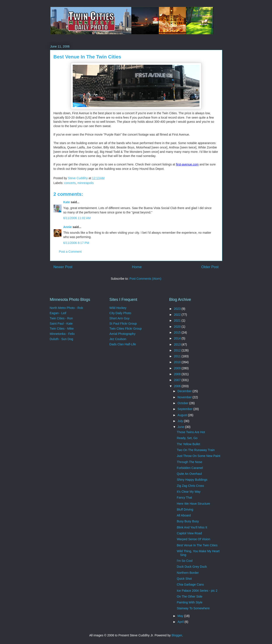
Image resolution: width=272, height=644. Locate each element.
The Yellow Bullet (188, 444)
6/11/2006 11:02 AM (77, 218)
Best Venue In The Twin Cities (197, 545)
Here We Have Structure (193, 504)
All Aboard (184, 515)
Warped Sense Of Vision (193, 539)
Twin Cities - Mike (62, 329)
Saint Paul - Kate (61, 324)
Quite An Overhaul (189, 474)
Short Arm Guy (120, 318)
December (185, 391)
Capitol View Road (189, 533)
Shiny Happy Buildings (192, 480)
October (184, 403)
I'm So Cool (185, 561)
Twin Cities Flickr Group (126, 329)
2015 (178, 332)
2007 (178, 380)
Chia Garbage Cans (190, 584)
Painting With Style (190, 602)
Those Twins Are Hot (191, 432)
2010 (178, 362)
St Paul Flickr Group (123, 324)
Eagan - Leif (58, 313)
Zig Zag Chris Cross (190, 486)
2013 (178, 344)
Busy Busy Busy (188, 521)
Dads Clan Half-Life (123, 344)
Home (137, 267)
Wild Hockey (118, 308)
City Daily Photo (120, 313)
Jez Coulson (118, 339)
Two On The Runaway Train (196, 450)
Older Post (210, 267)
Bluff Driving (185, 509)
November (185, 397)
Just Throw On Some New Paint (198, 456)
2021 (178, 320)
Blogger (177, 635)
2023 (178, 309)
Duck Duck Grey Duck (192, 567)
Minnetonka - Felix (62, 334)
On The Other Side (190, 596)
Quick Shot (184, 579)
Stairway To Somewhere (193, 608)
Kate (67, 202)
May (181, 616)
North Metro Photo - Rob (67, 308)
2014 (178, 338)
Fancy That (184, 497)
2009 (178, 368)
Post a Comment (70, 252)
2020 (178, 327)
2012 (178, 350)
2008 (178, 374)
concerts (70, 183)
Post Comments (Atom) (145, 279)
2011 (178, 356)
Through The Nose (189, 462)
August (183, 415)
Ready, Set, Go (187, 438)
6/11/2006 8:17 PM (76, 243)
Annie (68, 227)
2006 (178, 386)
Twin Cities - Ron (61, 318)
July (181, 421)
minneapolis (86, 183)
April (181, 622)
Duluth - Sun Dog (62, 339)
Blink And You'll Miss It (192, 527)
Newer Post (63, 267)
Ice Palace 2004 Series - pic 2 (197, 591)
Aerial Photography (122, 334)
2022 (178, 315)
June (181, 427)
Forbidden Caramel (190, 468)
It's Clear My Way (189, 492)
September (185, 409)
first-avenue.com (187, 164)
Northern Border (188, 573)
